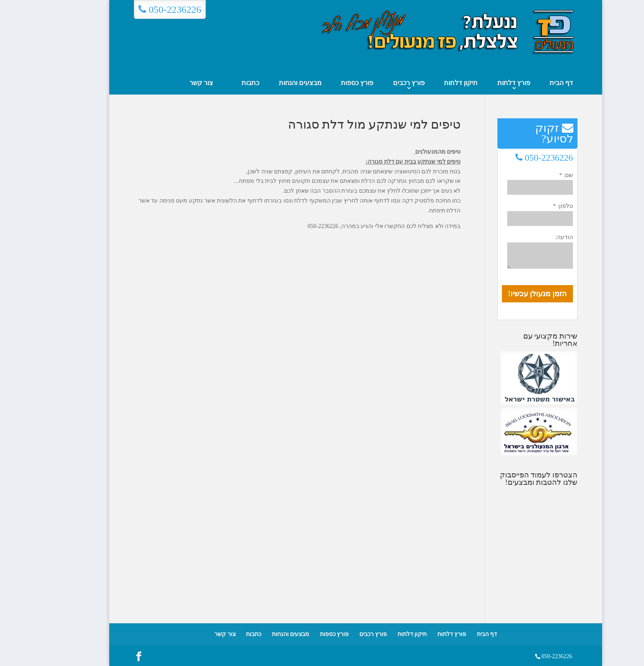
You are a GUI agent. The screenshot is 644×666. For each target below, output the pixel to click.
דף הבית (528, 83)
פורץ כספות (323, 83)
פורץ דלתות (480, 83)
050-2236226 (136, 9)
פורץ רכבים (375, 83)
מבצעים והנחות (267, 83)
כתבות (217, 83)
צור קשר (168, 83)
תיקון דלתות (427, 83)
